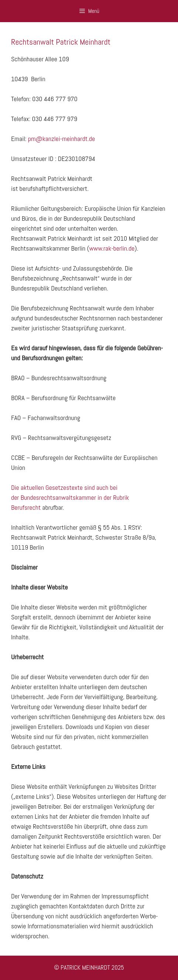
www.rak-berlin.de (112, 248)
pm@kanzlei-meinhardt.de (61, 139)
